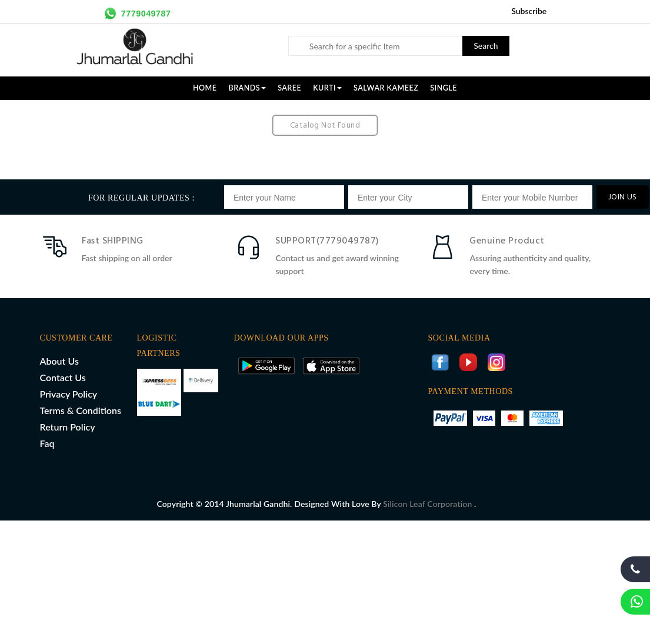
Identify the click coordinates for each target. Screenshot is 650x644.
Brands (248, 88)
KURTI (327, 88)
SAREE (289, 88)
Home (205, 88)
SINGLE (444, 88)
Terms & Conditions (81, 410)
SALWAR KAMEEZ (386, 88)
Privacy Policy (69, 394)
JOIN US (623, 197)
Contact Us (63, 377)
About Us (59, 361)
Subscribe (529, 11)
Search (486, 46)
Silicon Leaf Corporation (429, 504)
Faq (47, 443)
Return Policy (68, 427)
